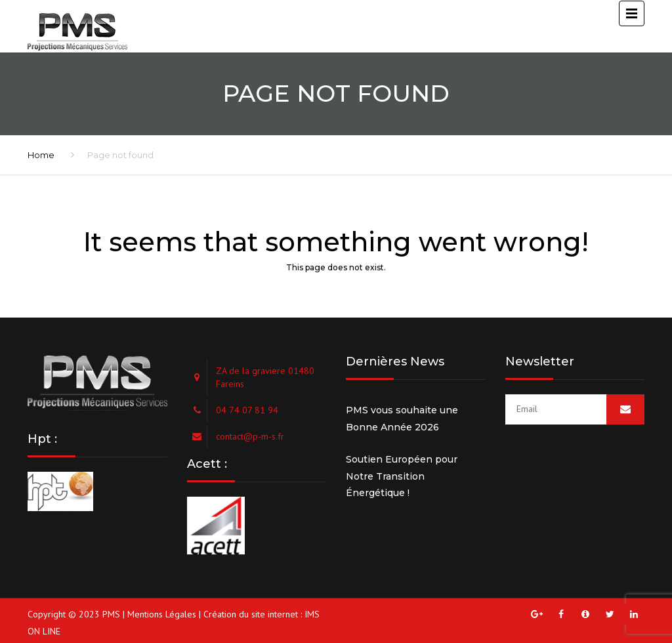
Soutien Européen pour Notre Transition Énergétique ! (402, 476)
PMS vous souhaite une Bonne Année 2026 (402, 419)
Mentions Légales (162, 614)
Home (41, 155)
